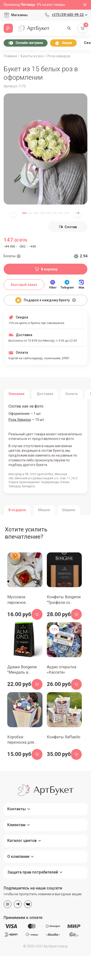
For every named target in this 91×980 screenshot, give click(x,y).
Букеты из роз (32, 56)
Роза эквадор (59, 56)
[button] (24, 213)
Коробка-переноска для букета (21, 742)
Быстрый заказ (24, 285)
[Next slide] (78, 213)
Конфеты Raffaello (64, 737)
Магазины (19, 15)
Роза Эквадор (20, 420)
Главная (10, 56)
